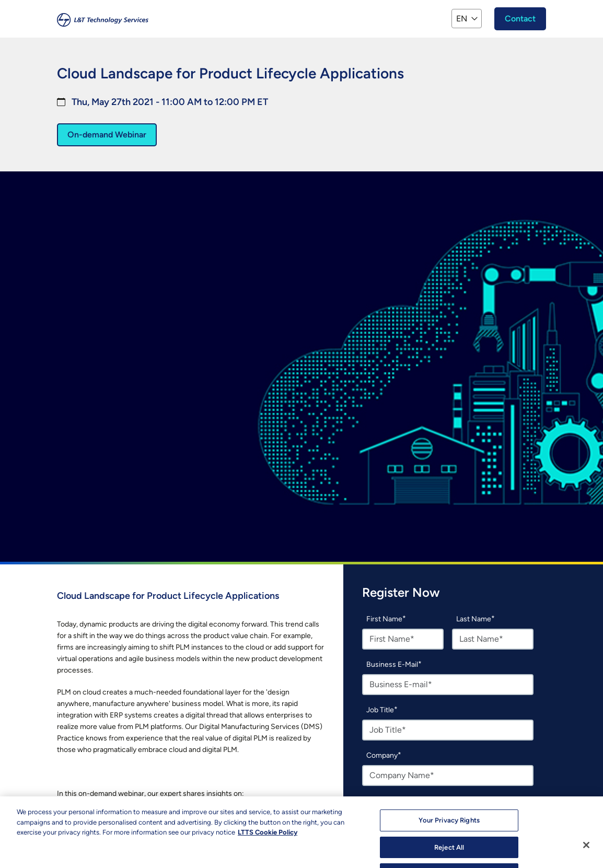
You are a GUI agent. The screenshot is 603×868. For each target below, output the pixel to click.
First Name (384, 619)
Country (380, 801)
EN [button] (462, 19)
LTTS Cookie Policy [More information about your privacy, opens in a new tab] (268, 841)
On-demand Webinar (107, 135)
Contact (520, 19)
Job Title (380, 710)
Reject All (449, 855)
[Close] (586, 853)
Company (382, 755)
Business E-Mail (392, 664)
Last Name (474, 619)
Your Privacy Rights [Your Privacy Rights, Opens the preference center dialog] (449, 829)
